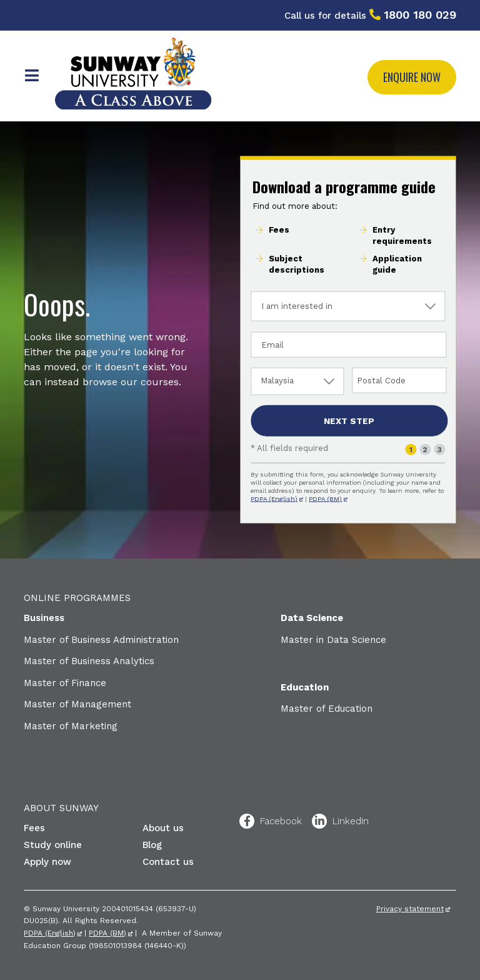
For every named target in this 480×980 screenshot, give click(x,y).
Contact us (168, 862)
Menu (32, 76)
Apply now (47, 862)
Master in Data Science (333, 640)
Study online (53, 845)
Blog (152, 845)
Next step (349, 421)
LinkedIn (319, 821)
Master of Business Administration (101, 640)
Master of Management (77, 704)
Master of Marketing (71, 726)
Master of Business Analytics (89, 661)
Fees (34, 828)
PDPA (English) (274, 499)
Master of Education (327, 709)
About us (163, 828)
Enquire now (412, 77)
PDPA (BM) (325, 499)
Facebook (247, 821)
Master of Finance (65, 683)
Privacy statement (410, 909)
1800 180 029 (420, 15)
